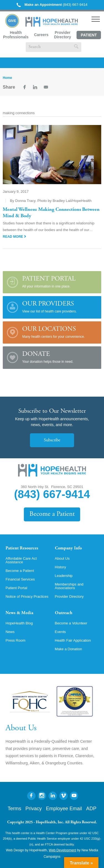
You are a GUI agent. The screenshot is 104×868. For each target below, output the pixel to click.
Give (12, 21)
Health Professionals (16, 35)
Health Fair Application (73, 640)
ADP (91, 809)
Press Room (16, 640)
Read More (14, 237)
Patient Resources (22, 548)
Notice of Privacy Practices (27, 596)
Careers (41, 35)
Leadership (64, 576)
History (60, 567)
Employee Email (64, 809)
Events (60, 632)
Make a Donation (69, 649)
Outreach (64, 613)
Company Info (68, 548)
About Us (62, 558)
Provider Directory (63, 35)
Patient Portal (89, 36)
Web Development (63, 850)
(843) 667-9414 (52, 5)
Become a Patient (52, 514)
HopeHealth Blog (19, 623)
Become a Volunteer (71, 623)
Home (7, 78)
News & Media (19, 613)
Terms (14, 809)
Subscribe (52, 440)
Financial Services (20, 579)
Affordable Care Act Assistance (21, 560)
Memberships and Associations (69, 586)
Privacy (33, 809)
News (10, 632)
